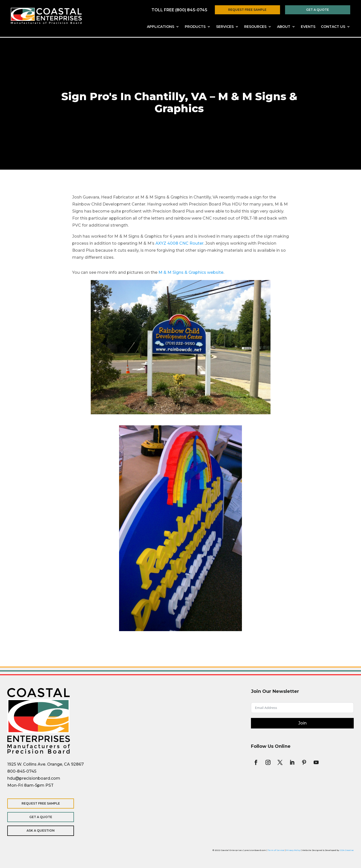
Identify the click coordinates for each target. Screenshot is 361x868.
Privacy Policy (293, 850)
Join (302, 723)
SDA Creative (347, 850)
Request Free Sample (247, 10)
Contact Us (333, 27)
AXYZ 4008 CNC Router (179, 243)
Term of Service (276, 850)
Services (225, 27)
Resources (255, 27)
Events (308, 27)
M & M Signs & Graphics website (191, 272)
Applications (161, 27)
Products (195, 27)
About (284, 27)
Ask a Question (40, 830)
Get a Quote (318, 10)
